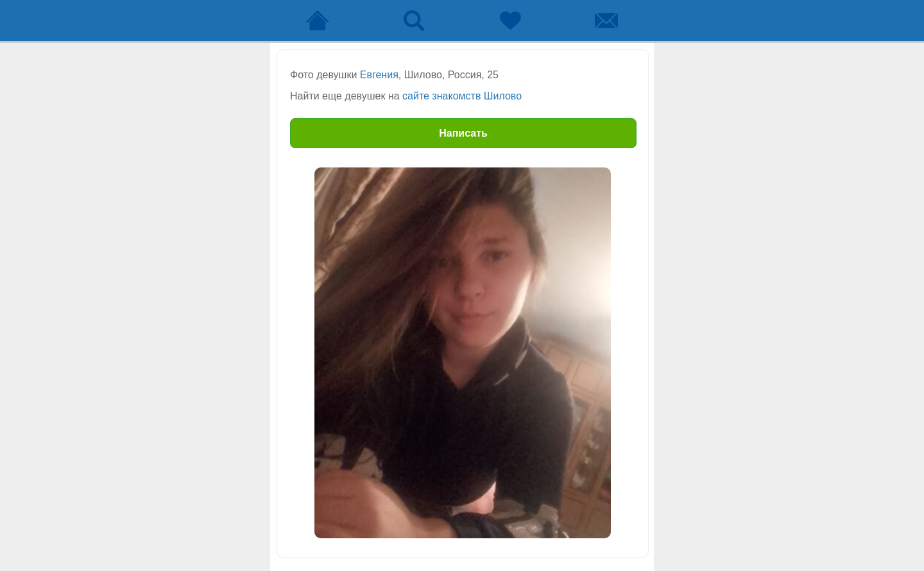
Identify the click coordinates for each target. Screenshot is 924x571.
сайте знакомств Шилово (462, 96)
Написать (463, 133)
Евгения (379, 75)
